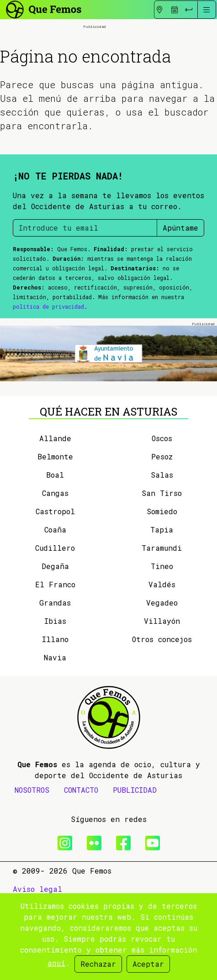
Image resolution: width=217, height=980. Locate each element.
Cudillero (55, 593)
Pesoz (162, 502)
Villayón (162, 666)
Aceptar (148, 964)
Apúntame (180, 272)
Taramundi (162, 593)
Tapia (162, 575)
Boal (55, 520)
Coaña (55, 575)
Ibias (55, 666)
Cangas (55, 538)
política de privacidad (48, 351)
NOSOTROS (32, 835)
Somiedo (162, 556)
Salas (162, 520)
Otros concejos (162, 684)
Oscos (162, 483)
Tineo (162, 611)
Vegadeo (162, 648)
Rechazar (98, 964)
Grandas (55, 648)
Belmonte (55, 502)
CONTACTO (81, 835)
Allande (55, 483)
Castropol (55, 556)
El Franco (55, 630)
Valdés (162, 630)
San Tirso (162, 538)
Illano (55, 684)
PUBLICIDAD (135, 835)
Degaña (55, 611)
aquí (56, 963)
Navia (55, 703)
